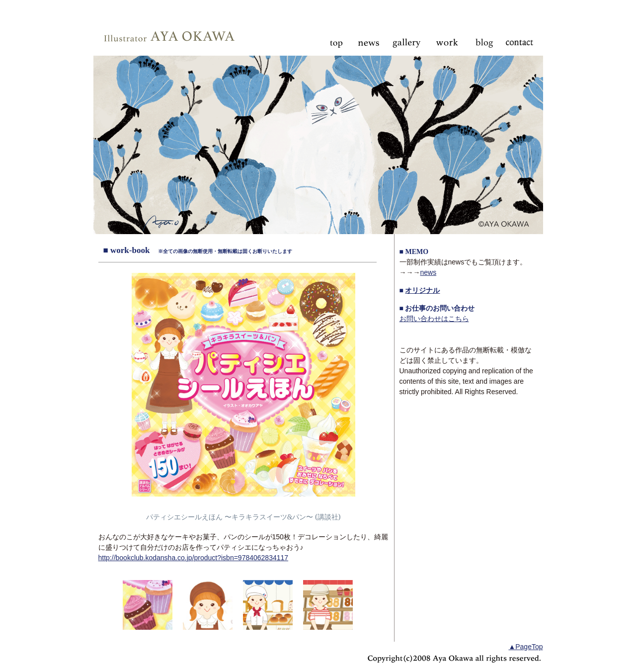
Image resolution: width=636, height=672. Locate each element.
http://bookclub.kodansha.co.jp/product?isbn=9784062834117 (194, 558)
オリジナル (422, 291)
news (429, 272)
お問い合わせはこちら (434, 319)
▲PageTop (525, 647)
